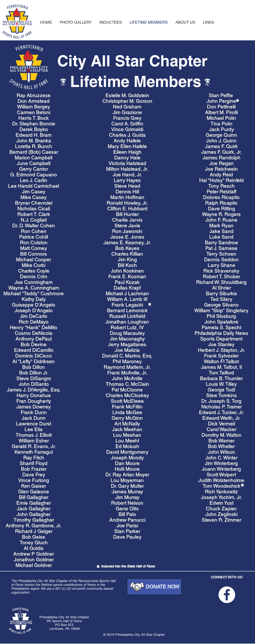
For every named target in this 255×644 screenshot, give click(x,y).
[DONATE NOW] (154, 587)
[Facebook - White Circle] (227, 595)
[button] (209, 22)
